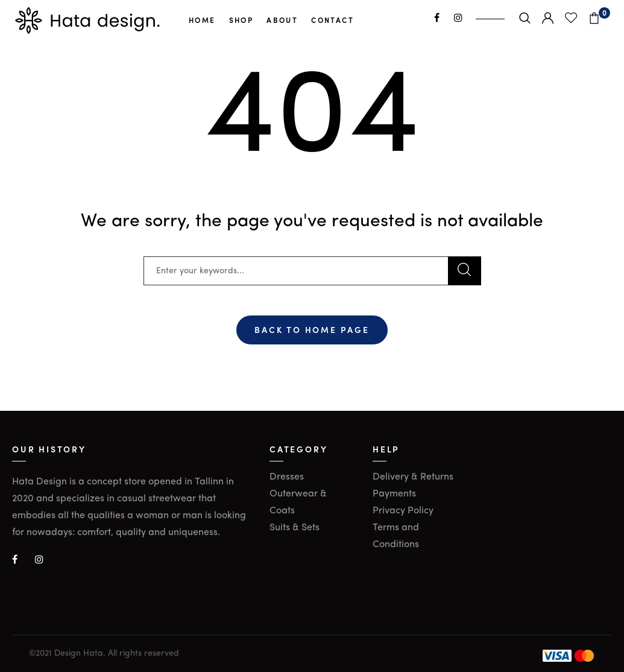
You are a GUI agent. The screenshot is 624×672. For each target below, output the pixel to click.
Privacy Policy (403, 511)
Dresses (287, 477)
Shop (241, 20)
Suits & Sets (295, 528)
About (282, 20)
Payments (394, 494)
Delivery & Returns (413, 477)
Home (202, 20)
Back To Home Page (312, 329)
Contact (332, 20)
